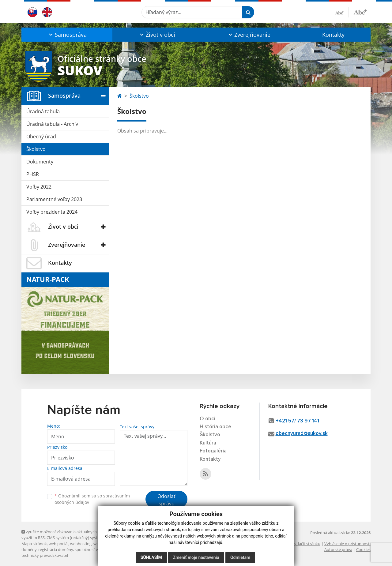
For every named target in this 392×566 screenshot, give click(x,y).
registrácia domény (56, 549)
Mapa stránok (34, 544)
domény (29, 549)
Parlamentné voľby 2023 (54, 199)
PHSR (33, 174)
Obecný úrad (41, 137)
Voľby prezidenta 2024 (52, 212)
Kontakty (333, 35)
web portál (58, 544)
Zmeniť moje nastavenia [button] (196, 557)
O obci (207, 419)
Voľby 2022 (39, 187)
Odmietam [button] (240, 557)
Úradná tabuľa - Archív (52, 124)
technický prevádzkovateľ (45, 555)
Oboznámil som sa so (92, 499)
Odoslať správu (166, 500)
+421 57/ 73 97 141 (297, 421)
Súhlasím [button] (151, 557)
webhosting (81, 544)
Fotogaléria (213, 451)
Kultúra (208, 443)
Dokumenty (40, 162)
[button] (67, 35)
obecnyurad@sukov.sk (302, 434)
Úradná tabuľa (43, 111)
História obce (215, 427)
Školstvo (36, 149)
